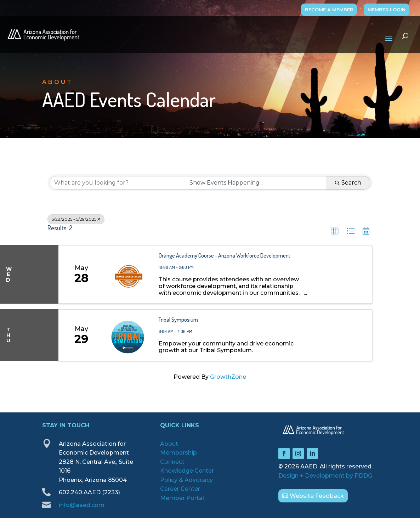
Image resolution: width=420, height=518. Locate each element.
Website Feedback (317, 496)
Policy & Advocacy (186, 480)
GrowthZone (228, 377)
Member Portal (182, 498)
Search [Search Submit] (348, 183)
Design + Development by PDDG (325, 476)
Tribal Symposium (178, 320)
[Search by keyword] (117, 183)
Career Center (180, 489)
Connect (172, 462)
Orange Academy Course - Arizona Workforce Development (225, 255)
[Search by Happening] (256, 183)
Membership (178, 453)
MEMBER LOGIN (387, 10)
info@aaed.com (82, 505)
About (169, 444)
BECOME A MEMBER (329, 10)
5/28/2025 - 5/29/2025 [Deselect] (76, 219)
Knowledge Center (187, 471)
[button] (335, 231)
